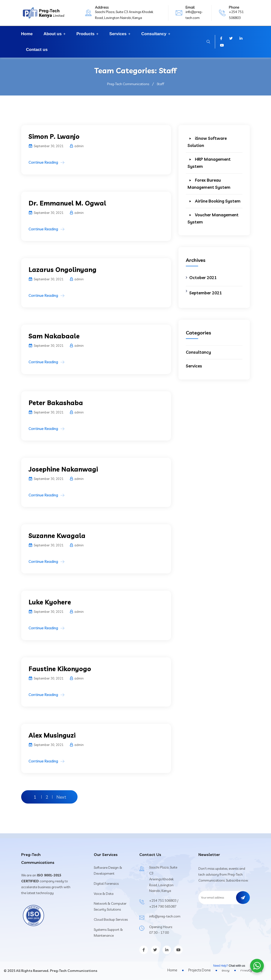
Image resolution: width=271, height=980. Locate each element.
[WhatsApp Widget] (257, 966)
